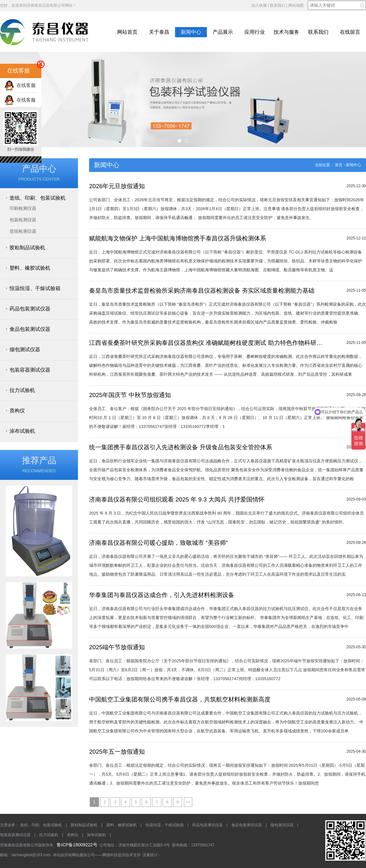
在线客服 (20, 85)
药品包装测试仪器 (30, 309)
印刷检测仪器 (23, 208)
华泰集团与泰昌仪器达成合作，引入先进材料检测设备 (162, 595)
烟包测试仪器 (25, 349)
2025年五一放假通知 (117, 752)
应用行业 (255, 32)
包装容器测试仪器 (30, 370)
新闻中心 (191, 32)
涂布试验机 (22, 431)
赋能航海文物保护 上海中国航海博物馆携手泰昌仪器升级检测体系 (178, 238)
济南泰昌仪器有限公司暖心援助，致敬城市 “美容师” (158, 543)
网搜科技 (110, 855)
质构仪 (17, 411)
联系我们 (278, 5)
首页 (339, 165)
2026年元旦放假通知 (117, 186)
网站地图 (296, 5)
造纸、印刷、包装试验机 (38, 198)
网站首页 (127, 32)
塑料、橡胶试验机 (30, 268)
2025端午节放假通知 (117, 647)
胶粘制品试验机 (27, 248)
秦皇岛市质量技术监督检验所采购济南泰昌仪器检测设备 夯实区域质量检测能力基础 (202, 291)
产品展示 (223, 32)
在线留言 (350, 32)
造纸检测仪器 (23, 231)
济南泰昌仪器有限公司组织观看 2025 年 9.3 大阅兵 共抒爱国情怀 (177, 499)
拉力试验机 (22, 390)
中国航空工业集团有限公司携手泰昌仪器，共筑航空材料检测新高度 (180, 699)
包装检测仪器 (23, 220)
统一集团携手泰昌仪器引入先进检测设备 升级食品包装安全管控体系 (181, 447)
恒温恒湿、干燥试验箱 (35, 288)
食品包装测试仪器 (30, 329)
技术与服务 (286, 32)
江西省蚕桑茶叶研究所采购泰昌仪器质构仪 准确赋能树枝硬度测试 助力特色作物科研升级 (206, 343)
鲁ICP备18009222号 (77, 845)
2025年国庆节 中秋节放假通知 (130, 395)
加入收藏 (259, 5)
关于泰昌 (159, 32)
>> (188, 802)
